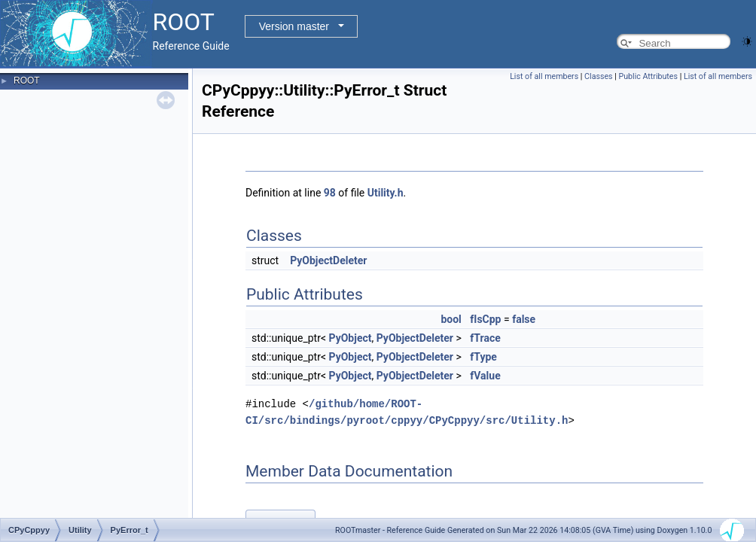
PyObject (351, 338)
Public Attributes (648, 76)
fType (483, 357)
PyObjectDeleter (328, 260)
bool (451, 319)
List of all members (544, 76)
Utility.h (386, 193)
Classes (598, 76)
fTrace (485, 338)
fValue (485, 376)
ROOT (27, 81)
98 (330, 193)
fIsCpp (485, 319)
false (524, 319)
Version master (294, 26)
